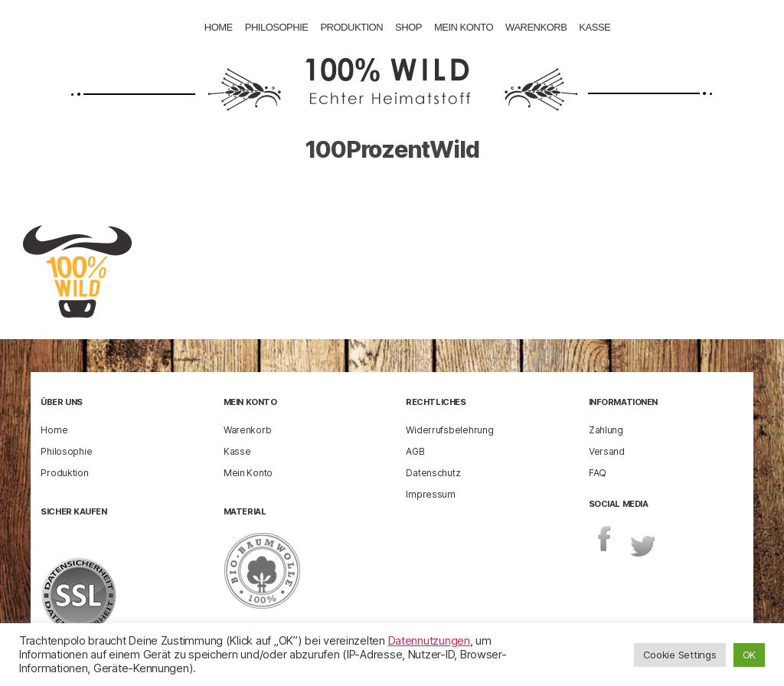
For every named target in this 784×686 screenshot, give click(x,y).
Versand (607, 451)
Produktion (351, 27)
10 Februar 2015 (458, 194)
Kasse (595, 27)
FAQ (598, 472)
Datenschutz (433, 472)
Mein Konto (464, 27)
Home (219, 27)
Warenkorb (536, 27)
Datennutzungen (429, 641)
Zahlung (606, 429)
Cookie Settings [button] (680, 655)
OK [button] (749, 655)
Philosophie (277, 27)
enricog (346, 194)
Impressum (431, 493)
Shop (408, 27)
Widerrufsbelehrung (449, 429)
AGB (415, 451)
